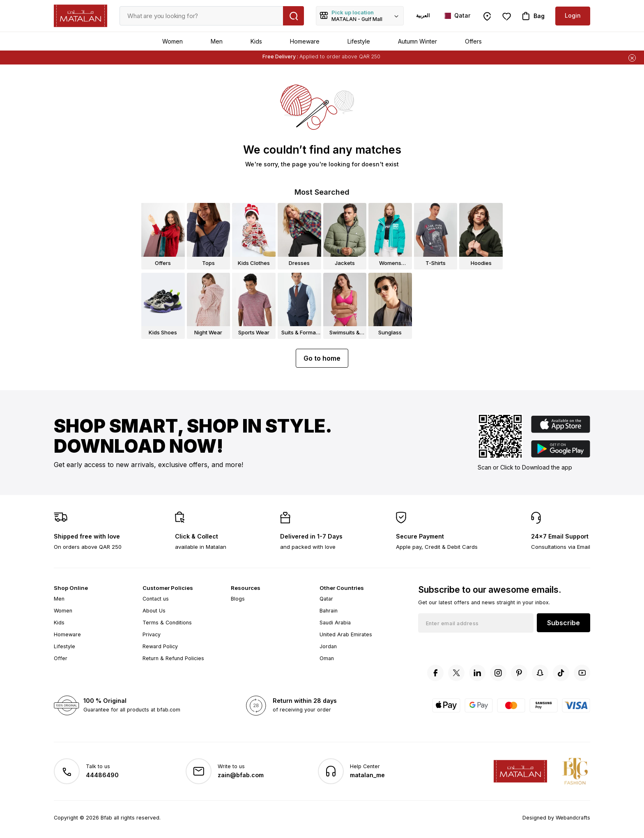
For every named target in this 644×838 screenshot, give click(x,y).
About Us (154, 611)
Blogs (238, 599)
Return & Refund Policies (173, 658)
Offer (61, 658)
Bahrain (329, 611)
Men (217, 41)
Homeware (305, 41)
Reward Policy (160, 646)
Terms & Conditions (167, 623)
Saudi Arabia (335, 623)
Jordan (328, 646)
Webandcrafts (573, 818)
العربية (423, 15)
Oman (327, 658)
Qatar (326, 599)
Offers (473, 41)
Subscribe (563, 623)
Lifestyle (359, 41)
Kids (256, 41)
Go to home (322, 358)
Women (172, 41)
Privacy (152, 634)
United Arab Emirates (346, 634)
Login (573, 15)
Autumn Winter (417, 41)
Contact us (156, 599)
